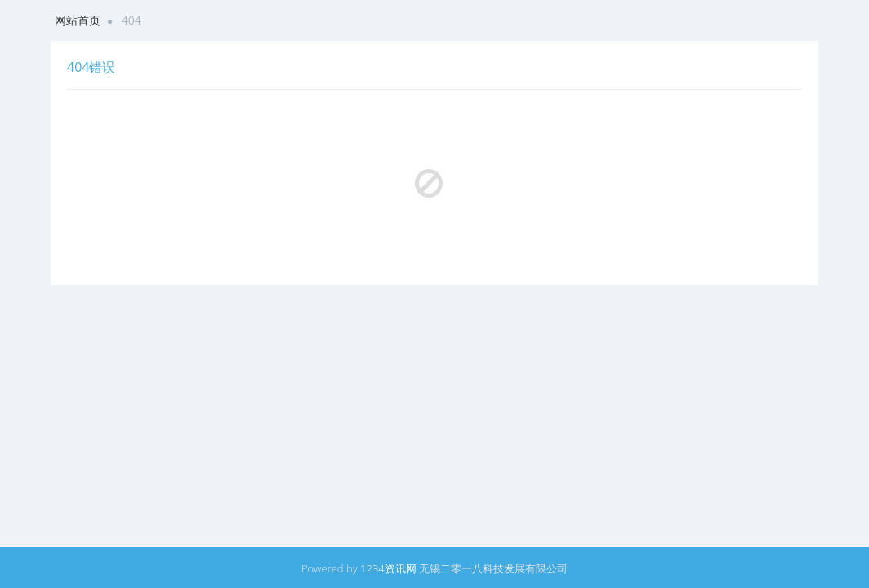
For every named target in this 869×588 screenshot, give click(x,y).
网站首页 (78, 20)
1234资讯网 (388, 568)
